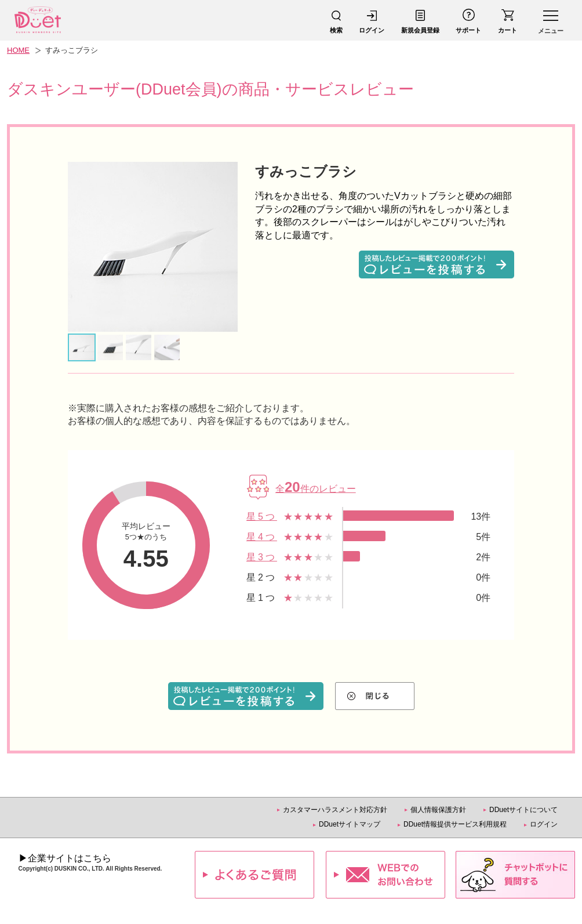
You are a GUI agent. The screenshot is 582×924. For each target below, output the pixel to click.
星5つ (262, 517)
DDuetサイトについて (523, 810)
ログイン (544, 824)
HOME (18, 50)
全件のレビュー (316, 489)
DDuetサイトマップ (350, 824)
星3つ (262, 557)
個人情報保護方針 (438, 810)
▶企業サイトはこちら (65, 858)
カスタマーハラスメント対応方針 (335, 810)
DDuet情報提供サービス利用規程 (455, 824)
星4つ (262, 537)
